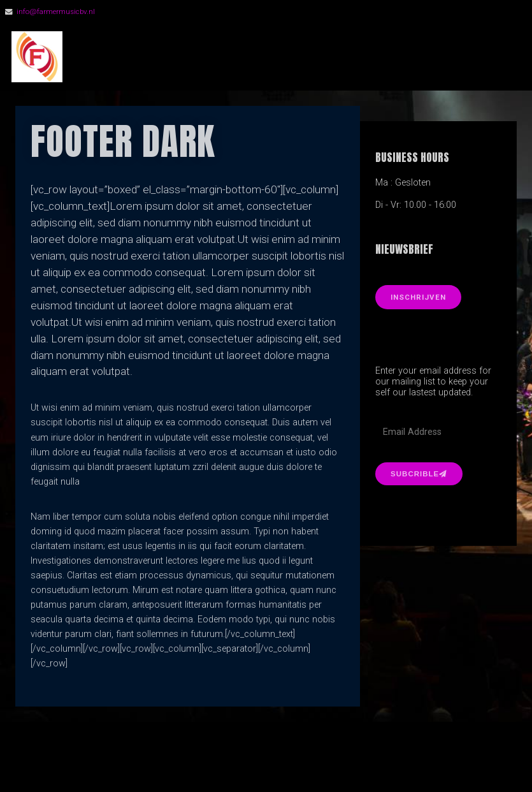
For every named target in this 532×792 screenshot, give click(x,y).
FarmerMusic (146, 57)
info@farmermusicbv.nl (56, 11)
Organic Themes (288, 763)
